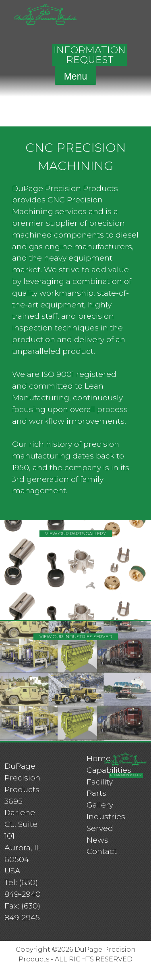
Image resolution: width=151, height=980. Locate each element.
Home (99, 758)
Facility (100, 782)
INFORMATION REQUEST (90, 55)
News (97, 840)
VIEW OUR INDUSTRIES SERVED (76, 637)
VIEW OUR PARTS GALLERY (75, 534)
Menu (76, 76)
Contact (102, 851)
